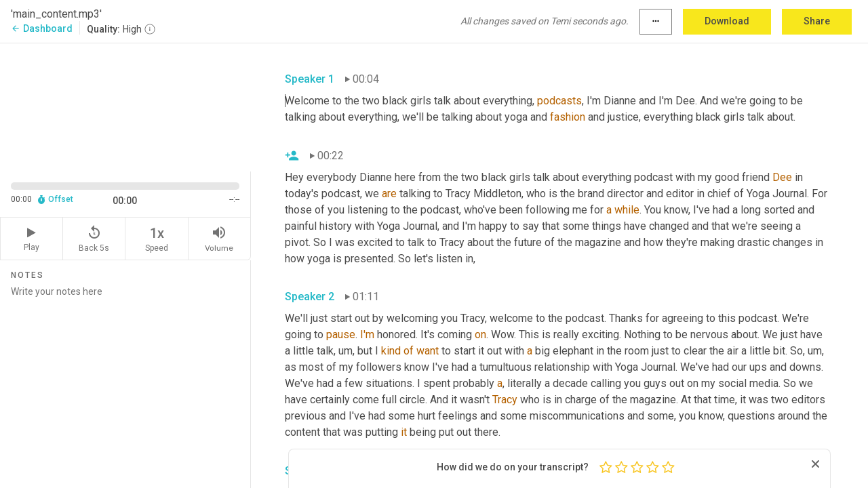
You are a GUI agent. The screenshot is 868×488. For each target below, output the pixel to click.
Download (727, 21)
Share (817, 21)
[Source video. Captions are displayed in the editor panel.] (125, 106)
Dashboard (42, 28)
